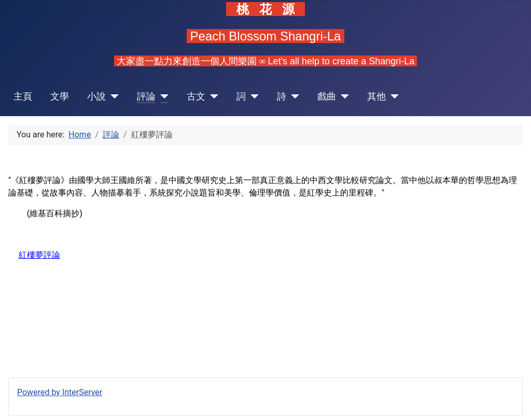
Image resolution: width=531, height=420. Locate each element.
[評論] (162, 96)
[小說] (112, 96)
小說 (96, 96)
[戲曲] (343, 96)
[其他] (392, 96)
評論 (146, 96)
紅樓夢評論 (39, 255)
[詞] (252, 96)
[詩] (293, 96)
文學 (60, 96)
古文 (196, 96)
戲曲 (327, 96)
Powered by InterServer (60, 392)
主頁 (23, 96)
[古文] (212, 96)
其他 (376, 96)
